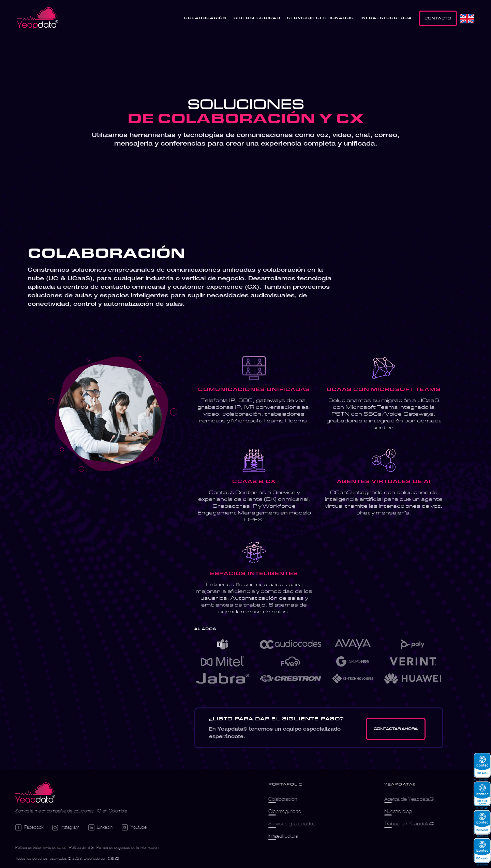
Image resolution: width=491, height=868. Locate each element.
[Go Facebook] (29, 827)
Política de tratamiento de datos (41, 847)
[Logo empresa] (35, 794)
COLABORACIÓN (205, 18)
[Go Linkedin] (101, 827)
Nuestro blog (398, 811)
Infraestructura (283, 836)
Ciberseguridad (285, 811)
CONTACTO (438, 18)
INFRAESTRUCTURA (386, 18)
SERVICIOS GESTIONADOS (320, 18)
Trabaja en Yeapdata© (409, 824)
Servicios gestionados (292, 824)
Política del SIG (81, 847)
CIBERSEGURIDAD (257, 18)
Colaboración (283, 799)
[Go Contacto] (396, 729)
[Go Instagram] (66, 828)
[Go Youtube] (134, 827)
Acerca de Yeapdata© (409, 799)
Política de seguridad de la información (128, 847)
